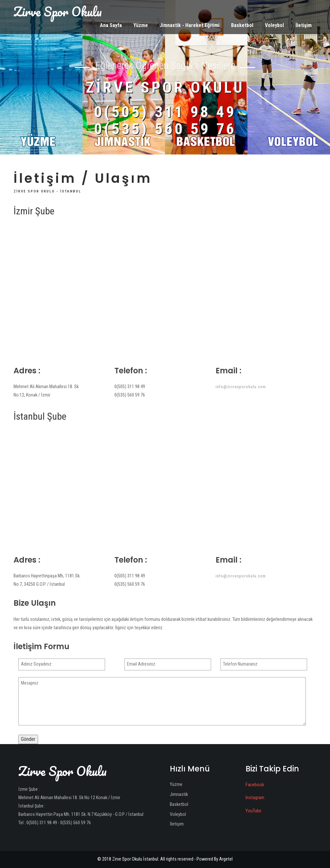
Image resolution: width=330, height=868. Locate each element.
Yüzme (141, 25)
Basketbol (242, 25)
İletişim (304, 25)
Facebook (255, 785)
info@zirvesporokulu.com (241, 387)
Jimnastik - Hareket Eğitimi (189, 25)
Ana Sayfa (111, 25)
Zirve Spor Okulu (58, 11)
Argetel (226, 859)
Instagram (255, 798)
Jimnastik (179, 794)
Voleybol (274, 25)
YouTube (253, 811)
